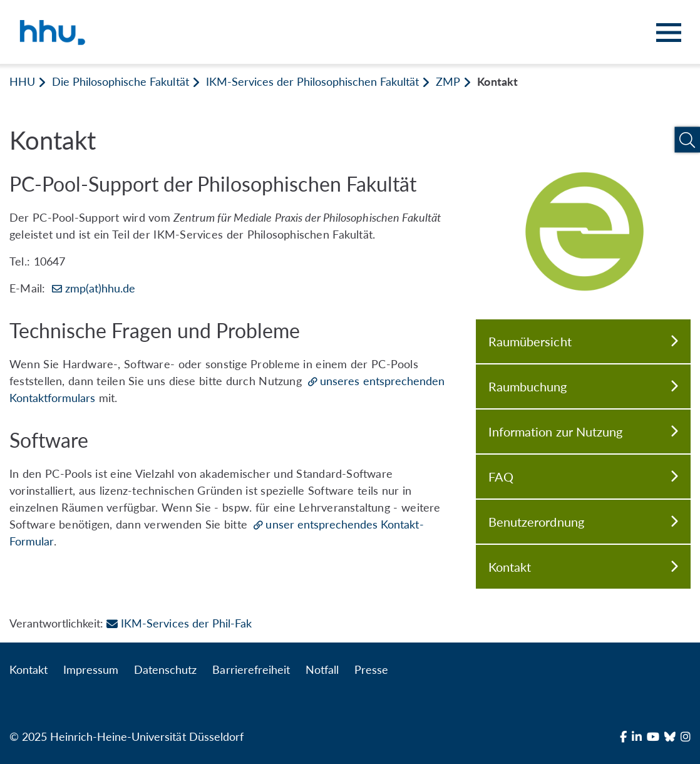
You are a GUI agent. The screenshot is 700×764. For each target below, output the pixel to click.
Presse (371, 669)
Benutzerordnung (583, 522)
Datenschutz (165, 669)
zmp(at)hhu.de (100, 288)
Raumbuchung (583, 386)
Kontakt (583, 567)
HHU (22, 81)
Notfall (322, 669)
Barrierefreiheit (251, 669)
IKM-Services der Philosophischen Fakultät (313, 81)
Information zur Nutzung (583, 431)
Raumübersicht (583, 341)
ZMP (448, 81)
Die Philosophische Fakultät (120, 81)
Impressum (91, 669)
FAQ (583, 477)
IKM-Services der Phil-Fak (179, 623)
